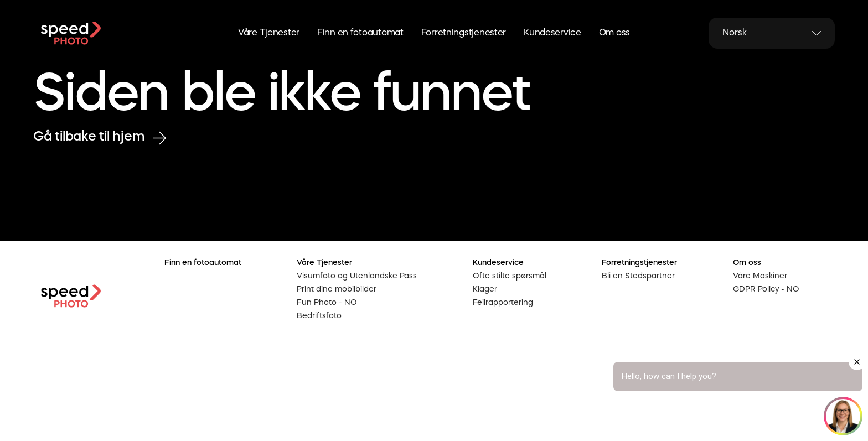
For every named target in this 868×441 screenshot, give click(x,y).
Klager (485, 289)
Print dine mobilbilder (337, 289)
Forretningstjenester (464, 33)
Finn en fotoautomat (360, 33)
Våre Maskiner (760, 276)
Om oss (614, 33)
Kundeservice (552, 33)
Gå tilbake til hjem (100, 138)
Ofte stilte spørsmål (510, 276)
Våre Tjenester (269, 33)
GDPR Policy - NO (766, 289)
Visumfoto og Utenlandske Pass (357, 276)
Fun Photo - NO (327, 303)
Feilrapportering (503, 303)
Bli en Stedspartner (638, 276)
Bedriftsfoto (319, 316)
